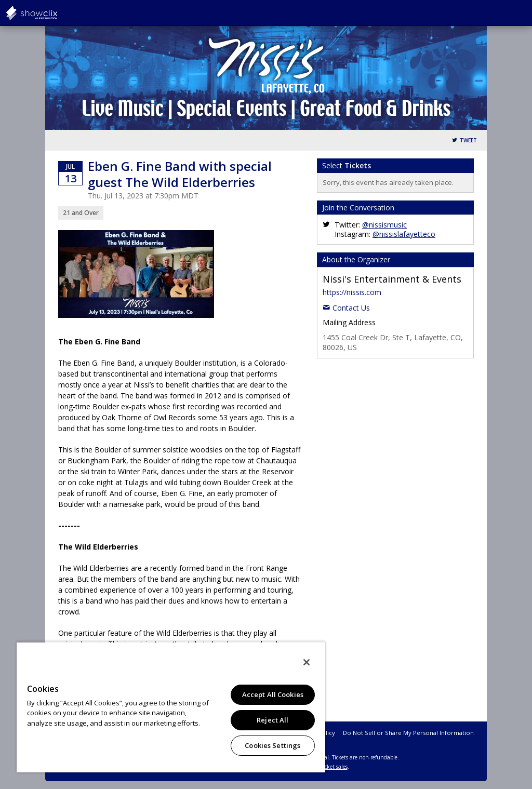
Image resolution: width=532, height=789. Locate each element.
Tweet (468, 141)
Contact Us (351, 308)
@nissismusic (384, 225)
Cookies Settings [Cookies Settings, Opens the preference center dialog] (272, 745)
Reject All (272, 720)
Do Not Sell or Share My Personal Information (408, 733)
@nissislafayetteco (404, 234)
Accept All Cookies (273, 694)
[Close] (307, 662)
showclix (57, 13)
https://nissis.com (352, 292)
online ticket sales (326, 767)
